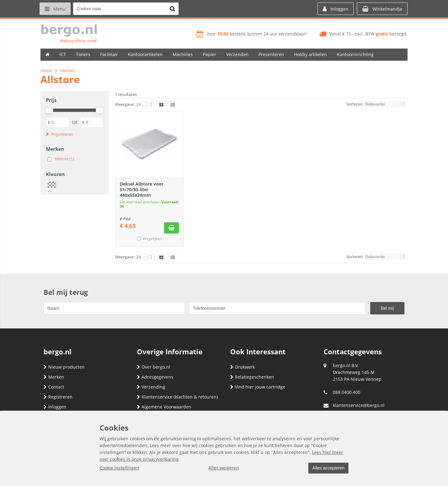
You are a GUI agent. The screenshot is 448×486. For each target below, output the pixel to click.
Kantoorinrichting (355, 54)
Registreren (58, 397)
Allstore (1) (64, 159)
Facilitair (109, 54)
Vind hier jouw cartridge (258, 387)
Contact (54, 387)
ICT (63, 54)
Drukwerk (243, 367)
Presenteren (271, 54)
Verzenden (237, 54)
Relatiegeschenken (252, 377)
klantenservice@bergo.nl (359, 405)
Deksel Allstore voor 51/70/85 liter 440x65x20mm (142, 189)
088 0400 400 (347, 392)
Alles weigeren (222, 468)
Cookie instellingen (119, 468)
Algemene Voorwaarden (164, 407)
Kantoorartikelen (145, 54)
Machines (183, 54)
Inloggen (55, 407)
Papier (210, 54)
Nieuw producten (64, 367)
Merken (54, 377)
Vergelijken (152, 239)
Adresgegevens (155, 377)
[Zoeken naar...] (174, 9)
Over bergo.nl (154, 367)
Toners (83, 54)
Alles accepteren (327, 468)
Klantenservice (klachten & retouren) (177, 397)
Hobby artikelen (310, 54)
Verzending (151, 387)
